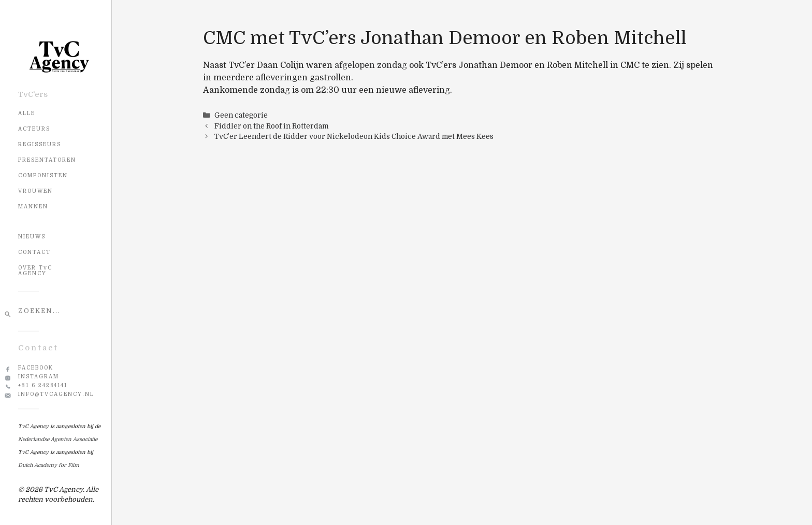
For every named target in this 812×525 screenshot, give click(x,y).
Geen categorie (241, 115)
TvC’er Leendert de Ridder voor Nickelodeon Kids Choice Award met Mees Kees (354, 137)
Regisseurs (40, 144)
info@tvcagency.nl (56, 394)
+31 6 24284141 (43, 385)
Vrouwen (35, 191)
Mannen (33, 207)
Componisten (43, 175)
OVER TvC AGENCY (35, 271)
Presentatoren (47, 160)
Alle (27, 113)
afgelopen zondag (371, 65)
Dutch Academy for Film (49, 465)
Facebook (36, 368)
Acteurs (34, 129)
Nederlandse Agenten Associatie (58, 439)
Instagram (39, 377)
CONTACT (34, 252)
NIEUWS (32, 237)
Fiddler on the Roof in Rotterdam (271, 126)
